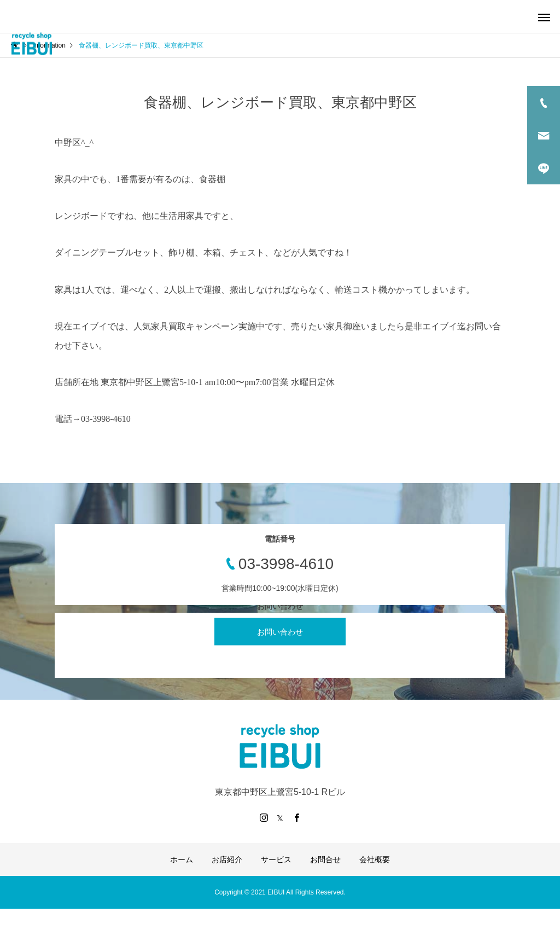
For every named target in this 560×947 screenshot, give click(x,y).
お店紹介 (227, 859)
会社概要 (375, 859)
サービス (276, 859)
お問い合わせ (280, 632)
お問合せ (325, 859)
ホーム (182, 859)
